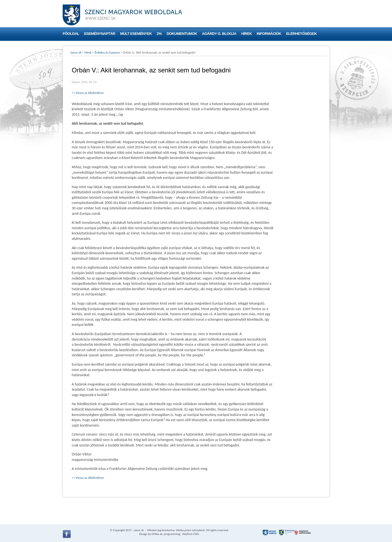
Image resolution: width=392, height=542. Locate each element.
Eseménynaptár (100, 34)
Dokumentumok (182, 34)
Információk (269, 34)
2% (159, 34)
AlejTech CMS (190, 534)
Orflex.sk (157, 534)
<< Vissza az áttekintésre (88, 93)
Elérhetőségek (301, 34)
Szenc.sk (76, 53)
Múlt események (136, 34)
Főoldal (71, 34)
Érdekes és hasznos (107, 53)
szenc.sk (139, 530)
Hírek (246, 34)
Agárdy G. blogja (219, 34)
